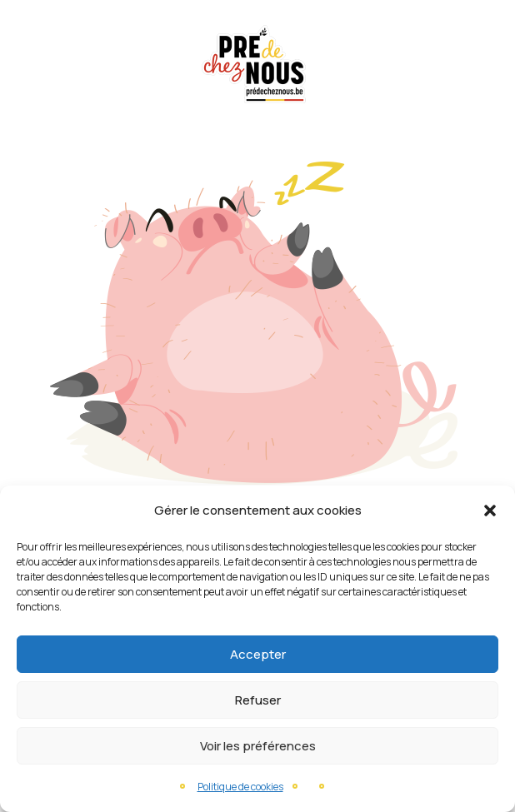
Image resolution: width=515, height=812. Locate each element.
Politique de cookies (240, 787)
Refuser (258, 700)
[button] (490, 511)
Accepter (258, 654)
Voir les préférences (258, 746)
